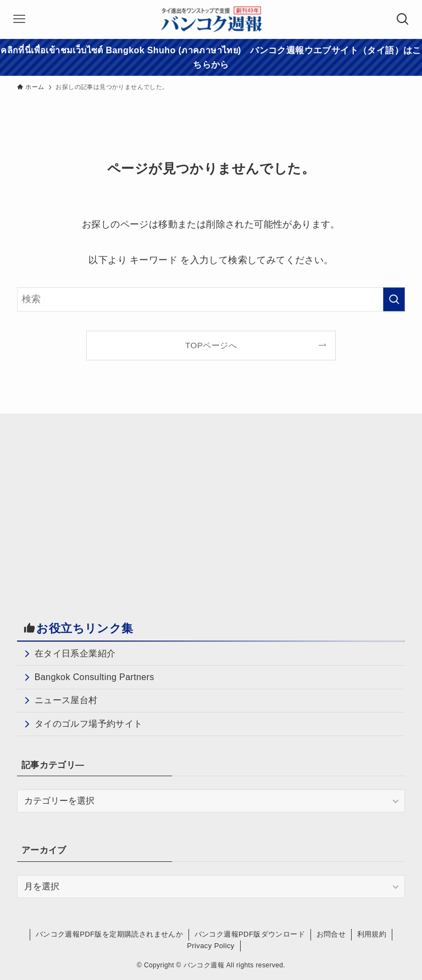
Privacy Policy (211, 946)
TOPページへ (211, 345)
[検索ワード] (211, 299)
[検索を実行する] (394, 299)
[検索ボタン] (403, 19)
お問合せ (331, 934)
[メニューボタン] (19, 19)
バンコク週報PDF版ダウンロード (250, 934)
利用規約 (372, 934)
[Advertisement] (109, 508)
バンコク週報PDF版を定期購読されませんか (109, 934)
